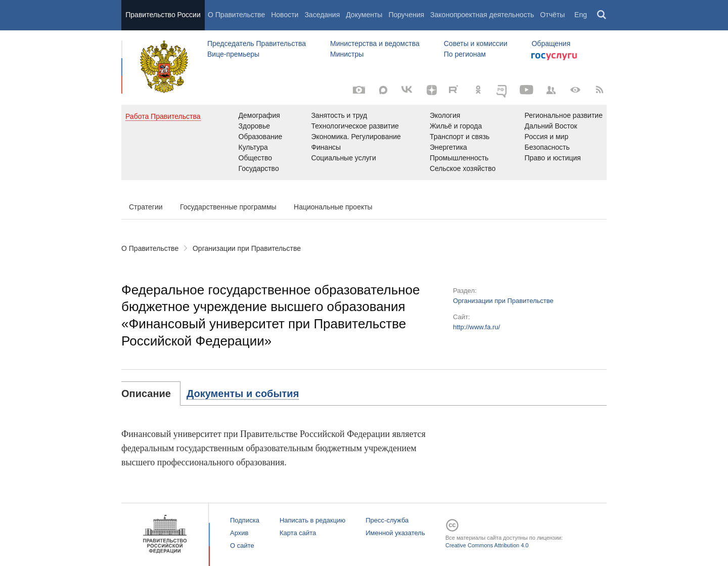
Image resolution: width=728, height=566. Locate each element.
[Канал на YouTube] (527, 90)
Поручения (406, 15)
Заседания (322, 15)
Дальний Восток (551, 126)
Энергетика (448, 147)
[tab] (151, 394)
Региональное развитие (563, 115)
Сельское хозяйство (463, 168)
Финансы (326, 147)
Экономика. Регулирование (356, 137)
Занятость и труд (339, 115)
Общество (256, 158)
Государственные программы (228, 207)
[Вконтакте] (407, 90)
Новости (285, 15)
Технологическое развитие (355, 126)
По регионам (465, 54)
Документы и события (243, 394)
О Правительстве (236, 15)
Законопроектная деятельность (482, 15)
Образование (261, 137)
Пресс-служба (387, 520)
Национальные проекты (333, 207)
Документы (364, 15)
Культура (253, 147)
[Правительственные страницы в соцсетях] (551, 90)
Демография (259, 115)
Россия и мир (546, 137)
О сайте (242, 546)
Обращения (551, 43)
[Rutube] (455, 89)
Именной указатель (395, 533)
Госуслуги (554, 57)
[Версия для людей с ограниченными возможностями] (575, 90)
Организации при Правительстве (247, 248)
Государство (259, 168)
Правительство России (163, 15)
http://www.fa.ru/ (476, 327)
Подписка (245, 520)
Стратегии (146, 207)
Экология (445, 115)
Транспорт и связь (460, 137)
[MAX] (383, 90)
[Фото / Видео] (359, 90)
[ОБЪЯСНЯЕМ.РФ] (503, 90)
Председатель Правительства (257, 43)
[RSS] (600, 90)
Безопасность (547, 147)
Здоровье (255, 126)
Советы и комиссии (476, 43)
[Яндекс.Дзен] (432, 90)
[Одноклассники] (478, 90)
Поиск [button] (602, 15)
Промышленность (459, 158)
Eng (581, 15)
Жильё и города (456, 126)
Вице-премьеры (233, 54)
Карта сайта (298, 533)
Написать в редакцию (312, 520)
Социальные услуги (343, 158)
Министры (347, 54)
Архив (239, 533)
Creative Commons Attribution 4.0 (487, 545)
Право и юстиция (552, 158)
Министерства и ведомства (375, 43)
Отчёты (552, 15)
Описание (146, 394)
